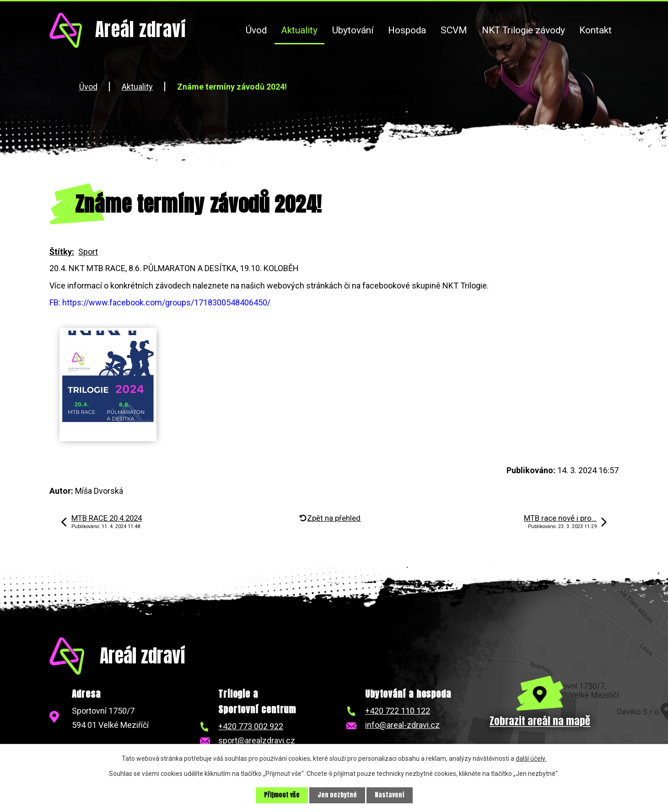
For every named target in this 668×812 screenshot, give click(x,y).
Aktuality (299, 30)
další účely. (531, 759)
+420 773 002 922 (251, 726)
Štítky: (62, 252)
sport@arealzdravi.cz (257, 740)
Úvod (256, 30)
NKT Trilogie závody (523, 30)
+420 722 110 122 (398, 711)
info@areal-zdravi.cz (402, 725)
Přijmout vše (282, 795)
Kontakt (595, 30)
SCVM (454, 30)
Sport (88, 252)
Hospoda (407, 30)
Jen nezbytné (337, 795)
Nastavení (390, 795)
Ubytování (353, 30)
